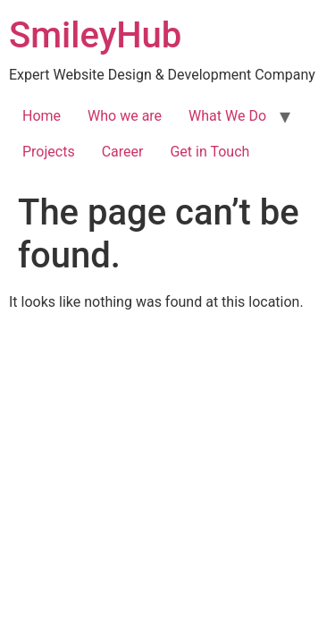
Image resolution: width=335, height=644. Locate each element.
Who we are (125, 116)
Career (123, 152)
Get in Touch (209, 152)
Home (42, 116)
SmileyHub (95, 35)
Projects (49, 152)
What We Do (227, 116)
